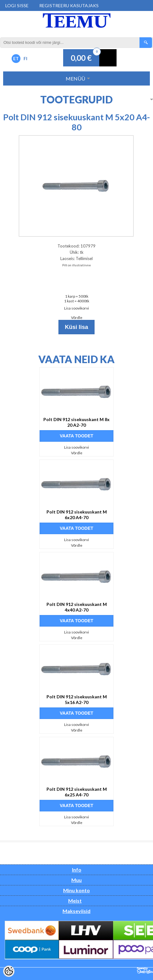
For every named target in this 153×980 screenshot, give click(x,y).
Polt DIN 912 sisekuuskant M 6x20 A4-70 (77, 515)
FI (25, 58)
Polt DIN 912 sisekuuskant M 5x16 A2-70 (77, 699)
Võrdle (77, 318)
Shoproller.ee (145, 971)
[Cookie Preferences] (9, 971)
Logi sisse (17, 5)
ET (16, 58)
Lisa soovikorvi (76, 308)
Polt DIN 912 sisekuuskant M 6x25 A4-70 (77, 792)
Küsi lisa (76, 327)
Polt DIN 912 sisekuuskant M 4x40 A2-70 (77, 607)
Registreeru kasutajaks (69, 5)
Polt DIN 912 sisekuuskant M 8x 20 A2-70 (76, 422)
